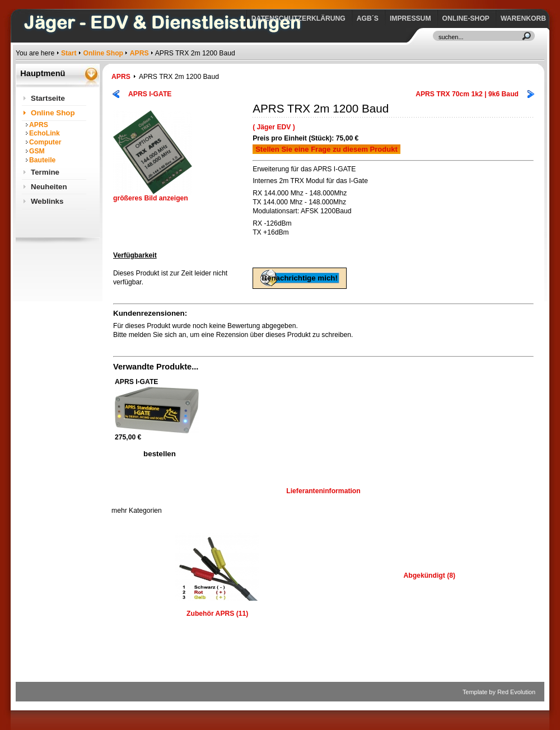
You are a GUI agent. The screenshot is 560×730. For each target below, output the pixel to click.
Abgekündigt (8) (429, 575)
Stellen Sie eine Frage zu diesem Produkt (326, 149)
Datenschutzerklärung (298, 18)
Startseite (48, 98)
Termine (45, 172)
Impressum (410, 18)
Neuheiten (49, 187)
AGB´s (368, 18)
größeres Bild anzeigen (153, 195)
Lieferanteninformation (323, 491)
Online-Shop (466, 18)
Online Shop (103, 53)
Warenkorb (523, 18)
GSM (37, 151)
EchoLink (45, 133)
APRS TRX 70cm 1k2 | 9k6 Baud (467, 94)
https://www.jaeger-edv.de (18, 3)
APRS (139, 53)
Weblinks (47, 201)
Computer (45, 142)
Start (69, 53)
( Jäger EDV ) (274, 127)
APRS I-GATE (150, 94)
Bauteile (42, 160)
